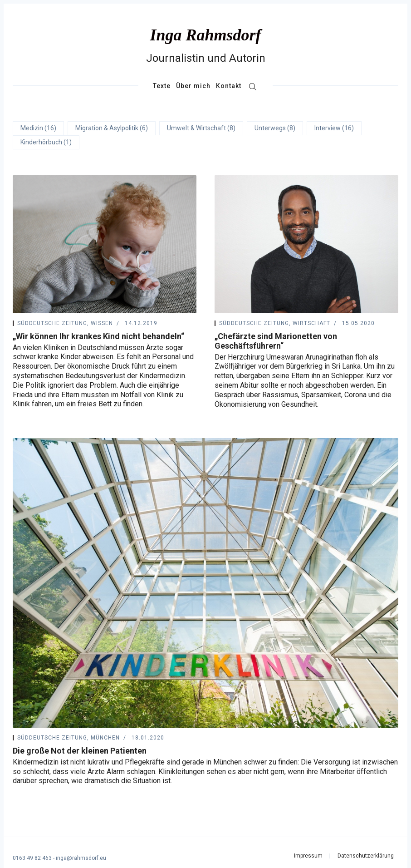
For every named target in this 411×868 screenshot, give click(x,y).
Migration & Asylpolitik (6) (112, 128)
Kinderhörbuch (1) (46, 142)
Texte (162, 86)
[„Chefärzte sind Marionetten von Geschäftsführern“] (306, 244)
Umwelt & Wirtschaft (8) (201, 128)
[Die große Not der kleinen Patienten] (205, 583)
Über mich (193, 86)
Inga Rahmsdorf (205, 35)
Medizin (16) (38, 128)
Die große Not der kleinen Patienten (80, 751)
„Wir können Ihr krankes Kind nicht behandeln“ (98, 336)
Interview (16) (334, 128)
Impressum (308, 856)
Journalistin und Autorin (206, 58)
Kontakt (229, 86)
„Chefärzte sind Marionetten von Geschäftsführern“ (276, 341)
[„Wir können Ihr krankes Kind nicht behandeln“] (105, 244)
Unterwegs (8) (275, 128)
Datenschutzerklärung (366, 856)
